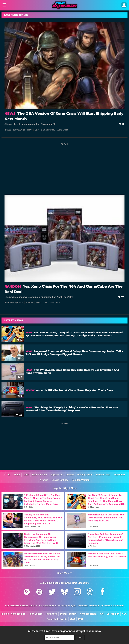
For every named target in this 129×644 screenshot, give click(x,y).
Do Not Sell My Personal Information (107, 606)
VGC (124, 614)
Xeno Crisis (63, 130)
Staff (26, 475)
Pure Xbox (51, 614)
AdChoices (83, 606)
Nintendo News (88, 614)
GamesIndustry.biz (57, 619)
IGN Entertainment (48, 606)
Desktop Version (81, 480)
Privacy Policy (85, 475)
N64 (58, 303)
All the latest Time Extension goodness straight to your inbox (65, 631)
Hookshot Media (20, 606)
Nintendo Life (18, 614)
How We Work (40, 475)
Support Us (56, 475)
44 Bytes (72, 606)
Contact (70, 475)
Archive (44, 480)
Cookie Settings (60, 480)
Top (7, 475)
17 (121, 297)
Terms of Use (103, 475)
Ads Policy (119, 475)
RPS (80, 619)
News (30, 130)
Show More (64, 573)
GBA (37, 130)
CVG (73, 619)
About (17, 475)
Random (30, 303)
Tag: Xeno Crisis (16, 15)
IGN (101, 614)
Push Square (36, 614)
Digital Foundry (68, 614)
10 (19, 340)
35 (19, 415)
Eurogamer (113, 614)
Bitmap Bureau (48, 130)
